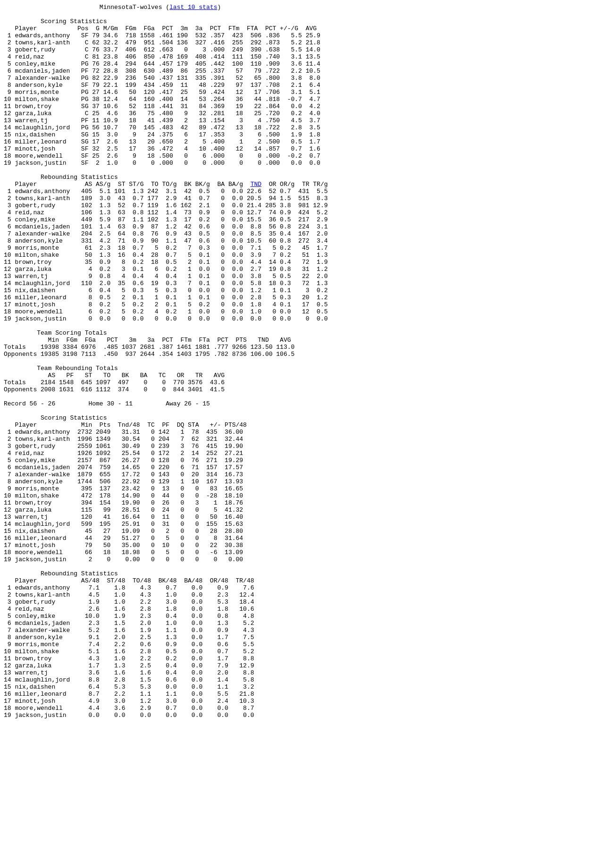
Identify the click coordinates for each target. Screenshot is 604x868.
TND (256, 220)
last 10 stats (193, 8)
